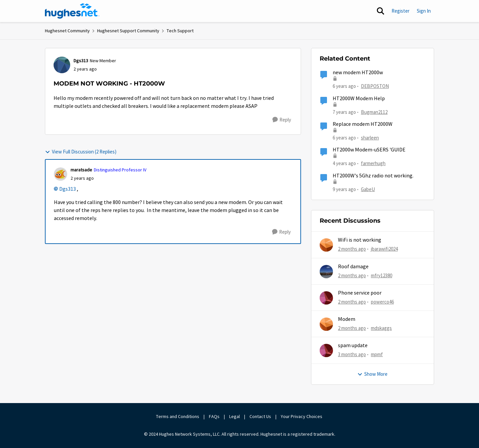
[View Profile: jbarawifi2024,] (326, 245)
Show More (372, 374)
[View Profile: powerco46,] (326, 298)
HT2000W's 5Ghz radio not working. (373, 176)
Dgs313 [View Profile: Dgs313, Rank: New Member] (81, 61)
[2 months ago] (352, 249)
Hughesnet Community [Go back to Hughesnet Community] (67, 31)
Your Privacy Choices (302, 416)
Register (400, 11)
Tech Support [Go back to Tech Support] (180, 31)
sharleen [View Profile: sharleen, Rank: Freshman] (370, 138)
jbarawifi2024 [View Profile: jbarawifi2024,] (384, 249)
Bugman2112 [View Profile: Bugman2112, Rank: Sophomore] (374, 112)
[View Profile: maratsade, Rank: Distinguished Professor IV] (61, 174)
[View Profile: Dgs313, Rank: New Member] (62, 65)
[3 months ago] (352, 355)
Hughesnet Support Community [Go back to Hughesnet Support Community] (128, 31)
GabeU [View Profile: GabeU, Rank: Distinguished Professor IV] (368, 189)
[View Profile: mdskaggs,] (326, 324)
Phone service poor (360, 293)
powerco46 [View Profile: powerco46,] (382, 302)
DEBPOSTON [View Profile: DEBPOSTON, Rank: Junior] (375, 86)
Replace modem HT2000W (363, 124)
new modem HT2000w (358, 73)
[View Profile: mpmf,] (326, 350)
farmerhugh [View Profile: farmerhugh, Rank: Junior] (373, 163)
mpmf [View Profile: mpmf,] (377, 354)
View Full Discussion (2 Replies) (81, 152)
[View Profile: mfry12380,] (326, 272)
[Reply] (282, 120)
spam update (353, 345)
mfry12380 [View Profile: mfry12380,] (382, 275)
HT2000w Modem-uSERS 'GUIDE (369, 150)
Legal (235, 416)
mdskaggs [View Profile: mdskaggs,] (381, 328)
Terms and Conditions (178, 416)
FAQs (214, 416)
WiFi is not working (360, 240)
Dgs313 (68, 189)
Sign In (424, 11)
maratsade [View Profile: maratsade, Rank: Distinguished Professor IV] (81, 170)
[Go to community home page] (72, 11)
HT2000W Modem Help (359, 99)
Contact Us (260, 416)
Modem (347, 319)
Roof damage (353, 267)
